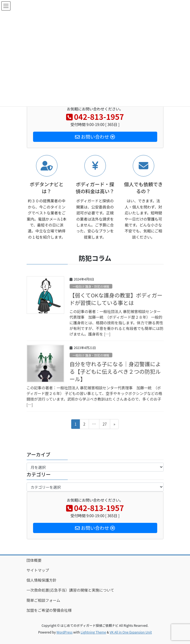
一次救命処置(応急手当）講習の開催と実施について (72, 590)
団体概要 (34, 560)
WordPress (64, 632)
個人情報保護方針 (42, 580)
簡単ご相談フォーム (44, 600)
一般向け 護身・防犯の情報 (91, 286)
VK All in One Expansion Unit (131, 632)
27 (105, 425)
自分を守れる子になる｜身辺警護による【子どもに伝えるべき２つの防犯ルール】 (115, 371)
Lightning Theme (93, 632)
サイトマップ (38, 570)
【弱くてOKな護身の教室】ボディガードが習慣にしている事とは (116, 299)
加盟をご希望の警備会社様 (49, 610)
